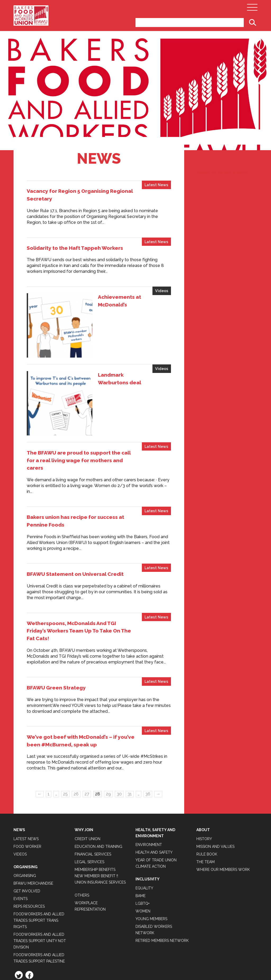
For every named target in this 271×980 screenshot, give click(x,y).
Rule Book (207, 809)
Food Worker (27, 802)
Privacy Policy (29, 944)
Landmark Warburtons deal (112, 353)
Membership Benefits (95, 825)
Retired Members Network (162, 896)
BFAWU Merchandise (33, 839)
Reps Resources (29, 862)
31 (130, 749)
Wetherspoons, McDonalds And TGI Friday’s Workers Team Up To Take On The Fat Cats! (79, 586)
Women (143, 866)
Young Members (151, 874)
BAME (141, 851)
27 (87, 749)
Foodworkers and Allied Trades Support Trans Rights (39, 876)
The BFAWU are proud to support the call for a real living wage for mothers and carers (79, 416)
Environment (149, 800)
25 (65, 749)
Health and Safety (154, 808)
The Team (205, 817)
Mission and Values (215, 802)
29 (108, 749)
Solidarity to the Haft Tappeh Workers (75, 248)
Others (82, 850)
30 (119, 749)
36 (148, 749)
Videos (162, 291)
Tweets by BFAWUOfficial (222, 173)
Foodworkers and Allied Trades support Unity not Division (40, 896)
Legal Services (89, 817)
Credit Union (87, 794)
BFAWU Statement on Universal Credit (75, 529)
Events (21, 854)
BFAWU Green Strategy (56, 643)
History (204, 794)
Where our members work (223, 825)
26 (76, 749)
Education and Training (98, 802)
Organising (25, 831)
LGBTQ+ (143, 859)
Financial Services (93, 809)
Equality (144, 843)
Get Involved (27, 847)
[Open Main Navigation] (252, 9)
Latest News (156, 185)
